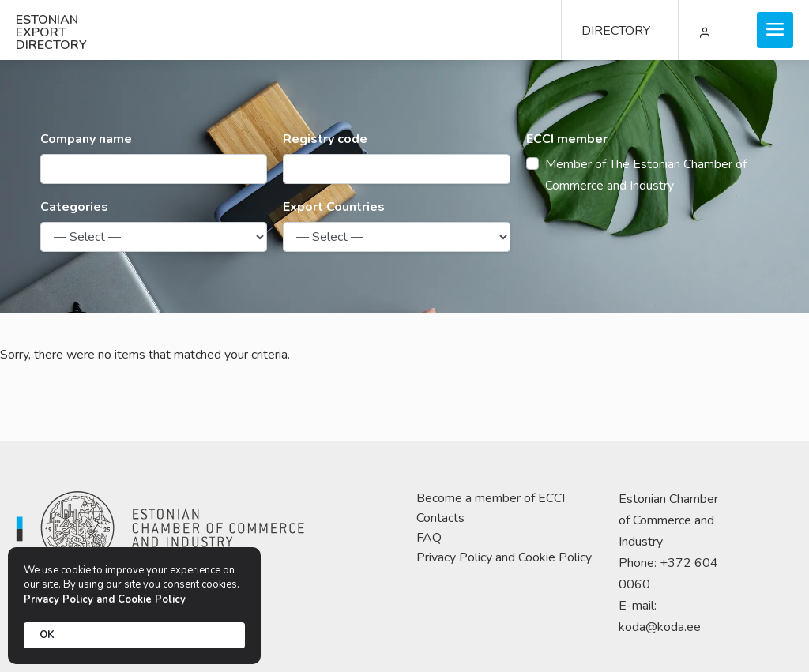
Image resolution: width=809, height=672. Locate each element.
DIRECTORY (616, 31)
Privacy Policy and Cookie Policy (504, 557)
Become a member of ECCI (491, 498)
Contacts (440, 518)
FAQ (429, 538)
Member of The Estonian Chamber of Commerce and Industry (646, 175)
